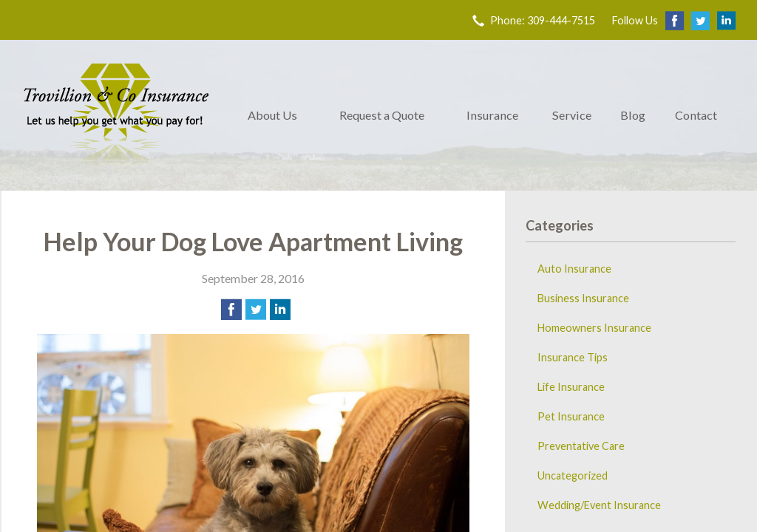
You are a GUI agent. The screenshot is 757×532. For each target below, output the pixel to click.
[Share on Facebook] (231, 310)
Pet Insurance (571, 416)
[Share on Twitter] (256, 310)
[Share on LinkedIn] (280, 310)
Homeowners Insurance (594, 328)
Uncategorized (573, 475)
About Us (272, 115)
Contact (696, 115)
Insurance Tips (573, 357)
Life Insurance (571, 387)
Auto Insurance (574, 269)
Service (572, 115)
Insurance (492, 115)
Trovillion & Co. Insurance (116, 115)
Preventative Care (581, 446)
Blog (633, 115)
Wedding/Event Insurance (599, 505)
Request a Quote (382, 115)
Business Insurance (583, 298)
